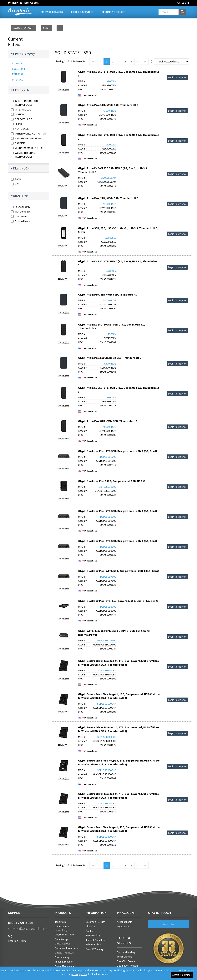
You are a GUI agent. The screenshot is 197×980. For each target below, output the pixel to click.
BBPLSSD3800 (108, 547)
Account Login (125, 922)
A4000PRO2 (109, 300)
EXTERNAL (18, 74)
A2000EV (111, 145)
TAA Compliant (21, 212)
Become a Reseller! (96, 922)
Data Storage (62, 939)
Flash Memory (62, 957)
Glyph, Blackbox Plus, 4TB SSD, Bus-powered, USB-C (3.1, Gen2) (118, 541)
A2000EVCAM (109, 178)
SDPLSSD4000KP (107, 837)
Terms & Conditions (96, 940)
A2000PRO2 (109, 204)
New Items (19, 216)
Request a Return (17, 941)
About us (90, 926)
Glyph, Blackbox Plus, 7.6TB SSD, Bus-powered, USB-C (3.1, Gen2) (119, 571)
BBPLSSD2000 (108, 517)
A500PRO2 (110, 364)
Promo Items (20, 221)
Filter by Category (23, 54)
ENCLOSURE (19, 69)
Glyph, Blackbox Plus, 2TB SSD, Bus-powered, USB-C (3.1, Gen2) (118, 511)
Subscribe (169, 924)
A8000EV (111, 397)
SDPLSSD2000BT (107, 737)
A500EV (112, 334)
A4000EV (111, 271)
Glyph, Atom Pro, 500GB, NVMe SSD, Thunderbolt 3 (110, 358)
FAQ (10, 936)
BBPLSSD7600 (108, 577)
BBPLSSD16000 (107, 487)
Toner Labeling (125, 957)
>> (145, 61)
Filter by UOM (20, 169)
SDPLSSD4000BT (107, 803)
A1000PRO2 (109, 111)
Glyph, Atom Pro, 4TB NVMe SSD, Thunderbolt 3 (108, 295)
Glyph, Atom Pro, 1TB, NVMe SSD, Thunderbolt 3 (108, 105)
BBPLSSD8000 (108, 607)
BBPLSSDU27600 (107, 640)
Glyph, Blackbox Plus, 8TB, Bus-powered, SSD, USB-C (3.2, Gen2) (118, 601)
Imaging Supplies (64, 962)
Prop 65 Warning (94, 949)
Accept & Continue (182, 975)
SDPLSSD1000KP (107, 704)
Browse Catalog (53, 12)
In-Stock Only (21, 207)
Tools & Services (83, 12)
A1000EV (111, 81)
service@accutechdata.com (29, 928)
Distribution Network (128, 966)
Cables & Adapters (64, 953)
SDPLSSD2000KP (107, 770)
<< (93, 61)
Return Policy (93, 936)
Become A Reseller (113, 12)
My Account (123, 926)
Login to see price (177, 78)
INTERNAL (17, 80)
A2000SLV (111, 238)
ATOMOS (17, 63)
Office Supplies (62, 944)
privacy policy (79, 974)
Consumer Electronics (66, 948)
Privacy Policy (93, 945)
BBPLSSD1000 (108, 457)
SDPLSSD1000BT (107, 670)
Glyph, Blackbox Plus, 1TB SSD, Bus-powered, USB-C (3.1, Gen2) (118, 451)
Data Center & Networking (62, 928)
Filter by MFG (20, 90)
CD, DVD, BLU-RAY (64, 935)
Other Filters (20, 196)
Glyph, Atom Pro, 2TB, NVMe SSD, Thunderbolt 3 (108, 198)
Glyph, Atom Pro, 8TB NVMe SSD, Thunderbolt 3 (108, 421)
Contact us (91, 931)
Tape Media (61, 922)
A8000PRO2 (109, 427)
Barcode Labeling (126, 952)
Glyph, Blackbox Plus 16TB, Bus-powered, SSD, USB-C (111, 481)
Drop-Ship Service (126, 961)
